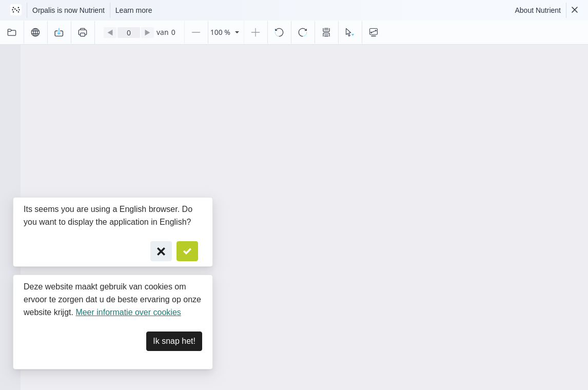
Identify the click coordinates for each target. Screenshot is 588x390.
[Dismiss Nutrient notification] (575, 10)
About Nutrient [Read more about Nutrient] (538, 10)
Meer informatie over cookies (128, 312)
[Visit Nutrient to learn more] (16, 10)
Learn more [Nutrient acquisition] (134, 10)
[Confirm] (187, 251)
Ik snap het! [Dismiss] (174, 341)
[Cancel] (161, 251)
